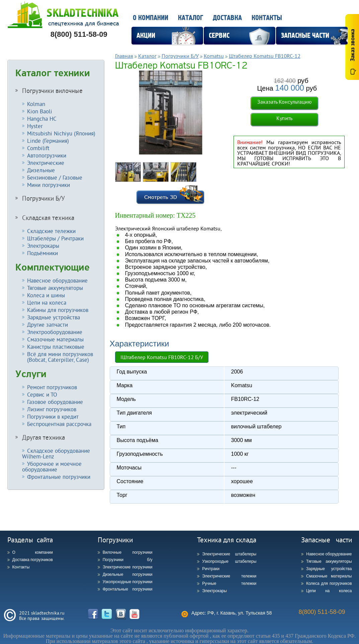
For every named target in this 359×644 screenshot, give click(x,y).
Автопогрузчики (47, 155)
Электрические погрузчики (128, 567)
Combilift (38, 148)
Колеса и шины (46, 295)
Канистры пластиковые (56, 347)
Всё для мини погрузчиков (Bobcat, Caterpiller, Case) (58, 357)
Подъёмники (42, 253)
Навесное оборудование (57, 280)
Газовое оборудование (55, 402)
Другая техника (43, 437)
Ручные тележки (229, 583)
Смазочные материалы (55, 339)
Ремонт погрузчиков (52, 387)
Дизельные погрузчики (128, 574)
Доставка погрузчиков (33, 560)
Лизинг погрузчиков (52, 409)
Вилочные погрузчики (128, 552)
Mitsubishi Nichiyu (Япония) (61, 133)
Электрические (46, 163)
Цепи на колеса (47, 302)
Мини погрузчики (49, 185)
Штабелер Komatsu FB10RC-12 (265, 56)
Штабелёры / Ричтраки (55, 238)
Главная (124, 56)
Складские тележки (51, 231)
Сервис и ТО (42, 394)
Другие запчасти (48, 325)
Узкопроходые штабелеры (229, 561)
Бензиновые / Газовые (55, 177)
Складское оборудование (56, 453)
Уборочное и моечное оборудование (52, 466)
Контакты (267, 18)
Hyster (35, 126)
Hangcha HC (42, 119)
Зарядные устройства (54, 317)
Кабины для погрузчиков (58, 310)
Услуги (31, 374)
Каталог (191, 18)
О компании (151, 18)
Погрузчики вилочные (52, 91)
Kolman (36, 104)
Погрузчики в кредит (53, 416)
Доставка (227, 18)
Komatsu (214, 56)
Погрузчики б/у (128, 560)
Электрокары (43, 246)
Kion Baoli (40, 111)
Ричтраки (211, 569)
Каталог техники (53, 73)
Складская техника (48, 218)
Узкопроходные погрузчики (128, 582)
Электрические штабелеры (229, 554)
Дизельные (41, 170)
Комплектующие (53, 267)
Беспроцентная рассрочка (59, 424)
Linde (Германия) (48, 141)
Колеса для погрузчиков (329, 583)
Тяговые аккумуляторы (55, 288)
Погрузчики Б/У (43, 198)
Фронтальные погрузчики (59, 477)
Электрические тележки (229, 576)
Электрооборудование (55, 332)
